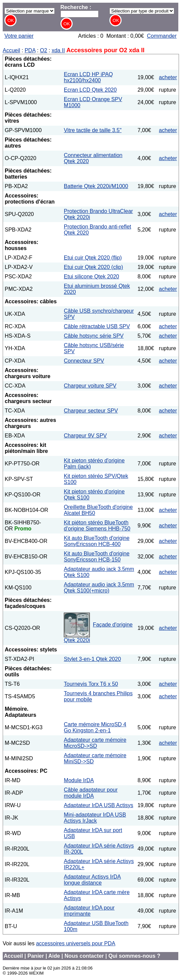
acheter (168, 77)
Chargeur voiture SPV (90, 386)
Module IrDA (79, 780)
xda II (58, 50)
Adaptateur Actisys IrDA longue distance (92, 880)
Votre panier (19, 36)
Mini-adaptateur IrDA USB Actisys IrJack (95, 818)
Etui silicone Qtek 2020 (92, 277)
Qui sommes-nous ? (134, 956)
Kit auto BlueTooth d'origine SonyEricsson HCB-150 (97, 557)
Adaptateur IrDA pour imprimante (89, 911)
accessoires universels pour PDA (76, 943)
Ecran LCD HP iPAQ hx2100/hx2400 (88, 77)
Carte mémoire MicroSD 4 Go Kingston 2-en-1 (95, 727)
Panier (36, 956)
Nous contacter (84, 956)
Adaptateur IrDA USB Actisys (98, 805)
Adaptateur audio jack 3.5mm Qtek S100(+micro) (99, 588)
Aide (54, 956)
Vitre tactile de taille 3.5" (93, 130)
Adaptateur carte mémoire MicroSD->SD (95, 743)
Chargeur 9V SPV (85, 436)
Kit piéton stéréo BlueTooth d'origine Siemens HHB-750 (97, 526)
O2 (43, 50)
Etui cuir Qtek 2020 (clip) (93, 267)
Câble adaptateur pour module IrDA (91, 793)
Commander (162, 36)
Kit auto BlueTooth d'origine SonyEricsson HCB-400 (97, 541)
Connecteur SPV (84, 361)
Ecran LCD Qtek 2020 (90, 90)
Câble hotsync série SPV (94, 336)
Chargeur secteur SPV (91, 411)
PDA (30, 50)
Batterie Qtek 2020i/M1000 (96, 186)
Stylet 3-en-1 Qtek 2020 (92, 659)
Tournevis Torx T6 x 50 (91, 684)
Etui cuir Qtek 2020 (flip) (93, 258)
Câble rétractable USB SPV (97, 326)
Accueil (11, 50)
